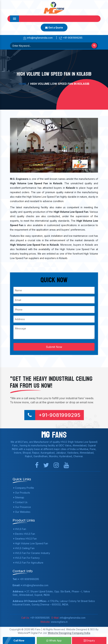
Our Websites (22, 512)
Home (23, 84)
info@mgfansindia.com (38, 38)
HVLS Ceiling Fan (24, 548)
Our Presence (22, 507)
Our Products (22, 493)
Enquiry (89, 640)
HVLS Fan (20, 529)
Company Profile (24, 488)
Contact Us (20, 502)
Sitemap (19, 497)
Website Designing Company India (69, 633)
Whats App (54, 640)
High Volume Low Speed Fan (31, 543)
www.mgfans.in (59, 622)
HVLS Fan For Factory (27, 558)
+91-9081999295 (71, 38)
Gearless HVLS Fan (25, 539)
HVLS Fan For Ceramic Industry (32, 553)
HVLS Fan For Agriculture (28, 563)
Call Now (19, 640)
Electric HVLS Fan (24, 534)
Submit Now (54, 347)
